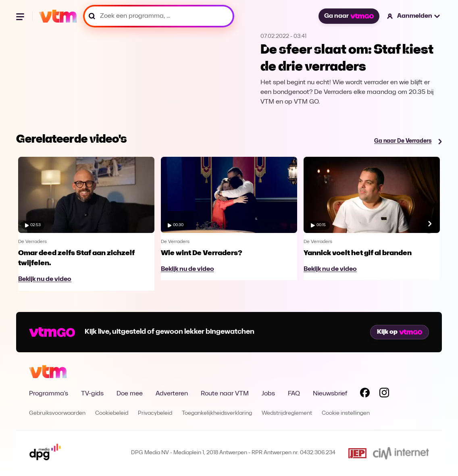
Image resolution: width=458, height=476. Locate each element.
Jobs (268, 394)
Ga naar (349, 16)
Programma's (49, 394)
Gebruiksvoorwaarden (57, 413)
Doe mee (130, 394)
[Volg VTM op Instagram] (384, 394)
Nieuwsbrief (330, 394)
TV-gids (92, 394)
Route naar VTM (225, 394)
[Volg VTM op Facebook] (365, 394)
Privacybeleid (155, 413)
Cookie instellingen (346, 413)
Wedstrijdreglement (287, 413)
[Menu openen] (21, 16)
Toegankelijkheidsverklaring (217, 413)
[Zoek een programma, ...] (159, 16)
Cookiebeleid (112, 413)
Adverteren (172, 394)
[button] (414, 16)
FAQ (294, 394)
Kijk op (400, 332)
